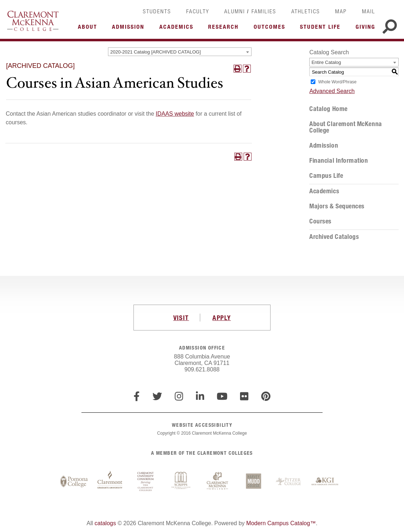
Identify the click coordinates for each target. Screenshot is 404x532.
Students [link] (157, 11)
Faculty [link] (198, 11)
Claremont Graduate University (110, 482)
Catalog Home (328, 109)
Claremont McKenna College (33, 21)
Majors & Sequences (337, 206)
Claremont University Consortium (146, 482)
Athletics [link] (306, 11)
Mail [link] (369, 11)
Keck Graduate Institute (325, 482)
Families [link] (264, 11)
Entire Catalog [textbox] (326, 62)
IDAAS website (175, 114)
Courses (320, 221)
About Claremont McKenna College (346, 127)
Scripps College (182, 482)
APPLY (222, 318)
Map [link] (341, 11)
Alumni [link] (235, 11)
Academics (324, 191)
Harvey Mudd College (253, 482)
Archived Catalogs (334, 237)
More (89, 29)
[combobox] (180, 52)
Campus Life (326, 176)
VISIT (181, 318)
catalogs (105, 523)
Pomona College (74, 482)
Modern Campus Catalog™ (281, 523)
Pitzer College (289, 482)
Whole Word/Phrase (337, 82)
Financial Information (339, 161)
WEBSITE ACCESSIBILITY (202, 425)
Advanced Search (332, 91)
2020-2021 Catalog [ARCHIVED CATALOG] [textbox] (155, 52)
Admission (324, 145)
